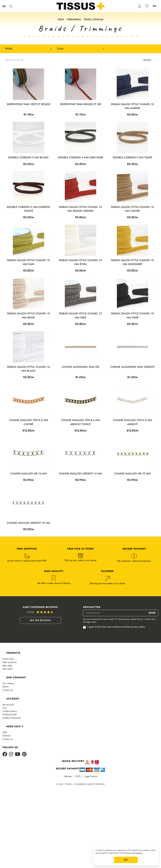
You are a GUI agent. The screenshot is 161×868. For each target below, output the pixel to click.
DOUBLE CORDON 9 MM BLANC (28, 158)
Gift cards (7, 669)
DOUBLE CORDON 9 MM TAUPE (133, 158)
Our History (8, 684)
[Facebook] (5, 754)
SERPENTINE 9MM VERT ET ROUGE (29, 104)
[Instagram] (11, 754)
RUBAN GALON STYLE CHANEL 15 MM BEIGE (28, 316)
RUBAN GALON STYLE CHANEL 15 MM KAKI (28, 262)
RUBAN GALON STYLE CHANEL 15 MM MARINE (132, 106)
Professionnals (10, 715)
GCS (78, 777)
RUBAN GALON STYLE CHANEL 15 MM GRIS (80, 316)
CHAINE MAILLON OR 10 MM (133, 474)
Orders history (10, 711)
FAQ (5, 733)
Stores (6, 687)
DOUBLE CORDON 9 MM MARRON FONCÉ (29, 209)
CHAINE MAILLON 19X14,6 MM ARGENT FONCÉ (80, 422)
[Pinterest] (24, 754)
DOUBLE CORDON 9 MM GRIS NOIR (81, 158)
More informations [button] (134, 853)
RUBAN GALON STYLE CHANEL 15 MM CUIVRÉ (132, 209)
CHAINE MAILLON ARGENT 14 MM (80, 474)
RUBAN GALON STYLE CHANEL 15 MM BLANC (28, 369)
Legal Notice (91, 777)
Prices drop (8, 659)
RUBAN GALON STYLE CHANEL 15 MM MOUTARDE (132, 262)
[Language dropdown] (156, 6)
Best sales (7, 666)
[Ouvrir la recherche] (11, 6)
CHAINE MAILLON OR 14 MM (28, 474)
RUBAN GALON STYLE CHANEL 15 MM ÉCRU (80, 262)
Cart (5, 708)
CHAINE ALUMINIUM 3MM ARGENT (133, 367)
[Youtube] (18, 754)
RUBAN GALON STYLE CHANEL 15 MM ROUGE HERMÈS (80, 209)
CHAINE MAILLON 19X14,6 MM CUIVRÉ (29, 422)
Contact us (8, 690)
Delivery (7, 736)
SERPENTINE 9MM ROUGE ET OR (81, 104)
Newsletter (92, 607)
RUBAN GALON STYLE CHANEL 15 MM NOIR (132, 316)
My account (8, 705)
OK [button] (126, 860)
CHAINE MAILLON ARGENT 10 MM (29, 523)
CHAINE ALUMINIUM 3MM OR (81, 367)
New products (10, 662)
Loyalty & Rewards (12, 718)
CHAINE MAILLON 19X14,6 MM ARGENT (133, 422)
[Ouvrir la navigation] (4, 6)
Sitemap (68, 777)
